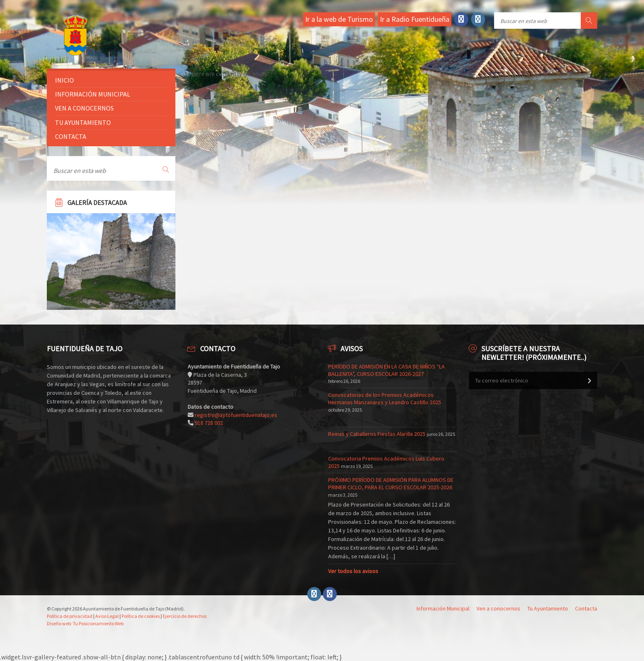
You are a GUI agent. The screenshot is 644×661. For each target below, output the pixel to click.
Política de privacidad (70, 616)
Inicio (64, 80)
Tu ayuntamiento (83, 122)
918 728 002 (209, 423)
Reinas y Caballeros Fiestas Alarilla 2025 (377, 434)
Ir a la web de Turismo (339, 19)
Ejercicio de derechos (185, 616)
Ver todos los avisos (353, 571)
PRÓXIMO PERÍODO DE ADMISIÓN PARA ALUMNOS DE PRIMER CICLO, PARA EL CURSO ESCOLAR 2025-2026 (391, 484)
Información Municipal (93, 94)
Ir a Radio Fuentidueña (415, 19)
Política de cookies (141, 616)
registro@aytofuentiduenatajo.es (236, 415)
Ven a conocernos (84, 108)
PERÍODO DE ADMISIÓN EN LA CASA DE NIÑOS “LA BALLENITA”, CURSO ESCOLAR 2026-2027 (386, 370)
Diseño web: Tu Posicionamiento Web (85, 623)
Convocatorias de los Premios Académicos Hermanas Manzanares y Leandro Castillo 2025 (385, 398)
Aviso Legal (107, 616)
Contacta (71, 136)
